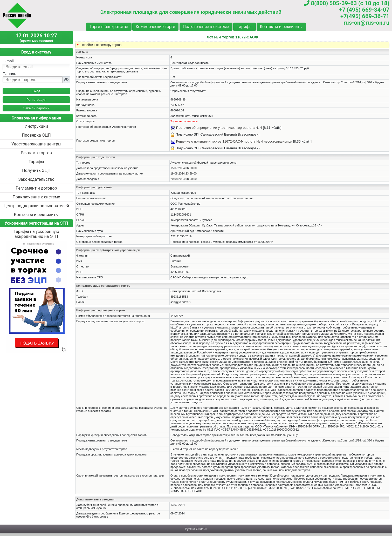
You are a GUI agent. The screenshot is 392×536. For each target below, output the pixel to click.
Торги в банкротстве (109, 27)
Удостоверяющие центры (36, 144)
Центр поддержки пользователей (36, 206)
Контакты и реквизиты (281, 27)
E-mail (8, 61)
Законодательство (36, 179)
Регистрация (36, 100)
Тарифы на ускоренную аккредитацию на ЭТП (36, 234)
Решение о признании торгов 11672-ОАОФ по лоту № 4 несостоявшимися (234, 141)
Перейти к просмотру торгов (101, 45)
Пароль (9, 74)
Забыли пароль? (36, 108)
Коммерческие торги (155, 27)
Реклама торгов (36, 153)
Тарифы (244, 27)
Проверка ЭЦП (36, 135)
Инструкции (36, 126)
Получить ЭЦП (36, 170)
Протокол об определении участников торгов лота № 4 (219, 128)
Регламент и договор (36, 188)
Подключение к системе (206, 27)
